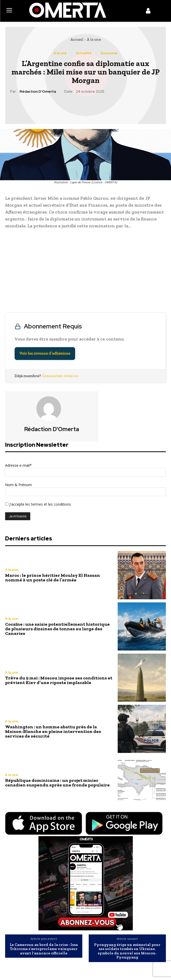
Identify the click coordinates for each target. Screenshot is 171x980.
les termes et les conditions (48, 504)
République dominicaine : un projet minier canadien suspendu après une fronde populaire (57, 783)
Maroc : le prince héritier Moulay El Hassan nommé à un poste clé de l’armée (53, 578)
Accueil (77, 39)
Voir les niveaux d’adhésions (45, 353)
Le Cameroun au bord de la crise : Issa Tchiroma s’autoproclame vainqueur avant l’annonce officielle (44, 949)
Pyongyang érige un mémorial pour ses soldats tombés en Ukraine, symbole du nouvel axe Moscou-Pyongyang (127, 951)
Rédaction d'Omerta (38, 92)
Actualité (84, 53)
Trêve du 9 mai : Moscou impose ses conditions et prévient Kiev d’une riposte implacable (59, 680)
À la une (94, 39)
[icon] (148, 12)
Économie (109, 53)
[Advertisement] (85, 272)
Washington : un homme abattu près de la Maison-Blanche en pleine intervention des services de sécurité (53, 731)
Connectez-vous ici (60, 376)
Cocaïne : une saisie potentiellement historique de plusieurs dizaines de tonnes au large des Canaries (57, 629)
